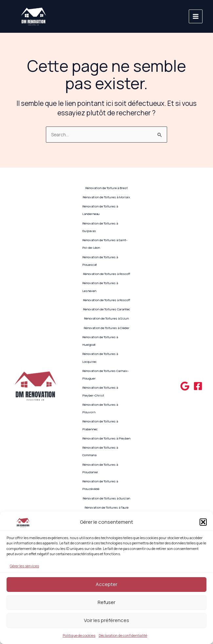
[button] (203, 522)
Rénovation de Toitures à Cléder (106, 328)
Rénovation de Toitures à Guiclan (106, 498)
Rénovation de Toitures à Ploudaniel (100, 468)
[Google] (185, 386)
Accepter (106, 584)
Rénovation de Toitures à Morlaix (106, 197)
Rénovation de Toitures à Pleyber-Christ (100, 391)
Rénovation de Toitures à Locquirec (100, 358)
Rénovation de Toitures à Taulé (106, 507)
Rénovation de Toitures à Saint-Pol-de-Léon (105, 244)
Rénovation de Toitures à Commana (100, 451)
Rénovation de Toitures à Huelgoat (100, 341)
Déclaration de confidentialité (123, 635)
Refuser (106, 602)
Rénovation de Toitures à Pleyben (106, 438)
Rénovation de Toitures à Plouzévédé (100, 485)
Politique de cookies (79, 635)
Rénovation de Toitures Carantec (106, 309)
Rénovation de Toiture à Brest (106, 188)
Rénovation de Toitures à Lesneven (100, 287)
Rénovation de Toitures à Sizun (106, 318)
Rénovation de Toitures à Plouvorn (100, 408)
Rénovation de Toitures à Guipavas (100, 227)
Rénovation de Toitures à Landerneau (100, 210)
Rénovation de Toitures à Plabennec (100, 425)
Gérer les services (24, 566)
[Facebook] (198, 386)
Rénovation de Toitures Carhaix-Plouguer (106, 375)
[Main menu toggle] (196, 17)
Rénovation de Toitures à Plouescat (100, 261)
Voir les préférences (106, 620)
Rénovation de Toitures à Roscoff (106, 274)
